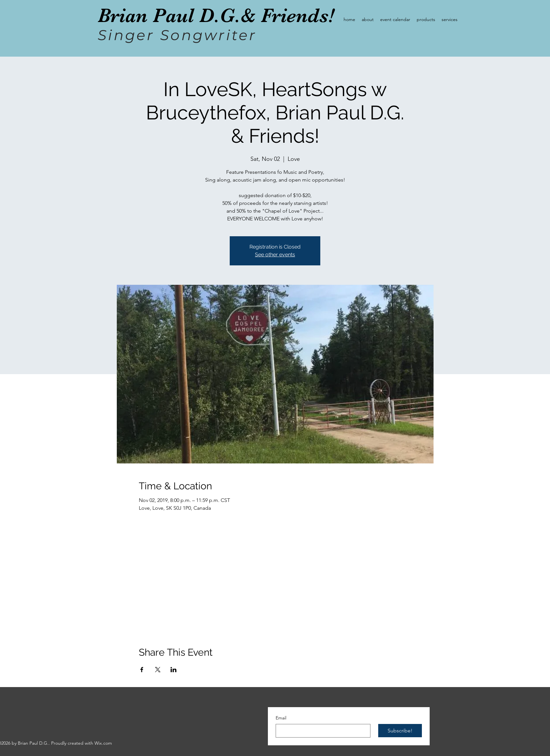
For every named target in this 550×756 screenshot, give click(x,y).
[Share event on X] (158, 670)
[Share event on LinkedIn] (174, 670)
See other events (275, 255)
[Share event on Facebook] (142, 670)
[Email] (321, 731)
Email (281, 718)
